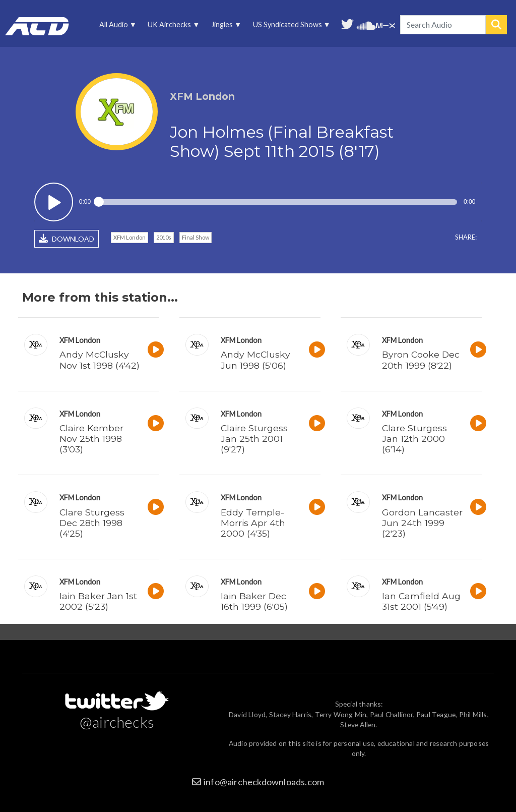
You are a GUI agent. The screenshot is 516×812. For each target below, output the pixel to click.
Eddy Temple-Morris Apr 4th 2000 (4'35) (253, 523)
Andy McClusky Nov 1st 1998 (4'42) (100, 360)
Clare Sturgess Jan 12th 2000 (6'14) (414, 439)
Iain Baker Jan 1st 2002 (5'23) (98, 601)
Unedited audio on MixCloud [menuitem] (385, 24)
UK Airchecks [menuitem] (172, 27)
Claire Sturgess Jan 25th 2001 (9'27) (254, 439)
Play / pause (54, 202)
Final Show (196, 237)
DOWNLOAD (67, 239)
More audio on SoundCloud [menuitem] (366, 24)
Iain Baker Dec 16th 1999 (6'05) (254, 601)
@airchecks (117, 722)
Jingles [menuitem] (225, 27)
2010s (164, 237)
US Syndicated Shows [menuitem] (290, 27)
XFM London (130, 237)
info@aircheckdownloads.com (264, 782)
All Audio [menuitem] (116, 27)
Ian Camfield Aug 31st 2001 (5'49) (421, 601)
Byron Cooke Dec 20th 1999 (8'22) (421, 360)
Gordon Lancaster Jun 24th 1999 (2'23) (422, 523)
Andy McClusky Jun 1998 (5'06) (255, 360)
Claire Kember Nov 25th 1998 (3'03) (91, 439)
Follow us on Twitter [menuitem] (347, 23)
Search (496, 25)
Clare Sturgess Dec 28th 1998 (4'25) (92, 523)
